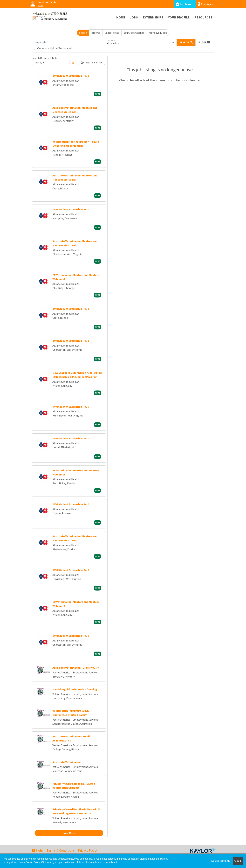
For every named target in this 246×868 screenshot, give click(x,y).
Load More (69, 833)
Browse (96, 33)
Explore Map (112, 33)
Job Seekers (185, 4)
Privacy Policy (88, 850)
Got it (238, 861)
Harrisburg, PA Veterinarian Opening (75, 689)
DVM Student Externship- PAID (71, 76)
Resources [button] (203, 17)
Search (83, 33)
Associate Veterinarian (67, 762)
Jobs (134, 17)
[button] (204, 42)
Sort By (38, 63)
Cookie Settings (221, 861)
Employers (206, 4)
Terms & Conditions (60, 850)
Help (37, 850)
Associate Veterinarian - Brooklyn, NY (76, 668)
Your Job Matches (134, 33)
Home (121, 17)
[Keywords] (69, 42)
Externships (153, 17)
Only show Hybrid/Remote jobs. (56, 48)
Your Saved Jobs (158, 33)
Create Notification (92, 63)
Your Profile (179, 17)
